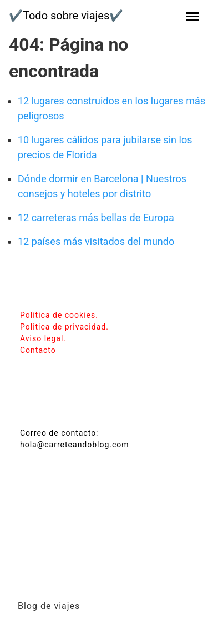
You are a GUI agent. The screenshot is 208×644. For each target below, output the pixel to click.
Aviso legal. (43, 338)
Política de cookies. (59, 315)
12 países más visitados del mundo (96, 241)
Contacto (38, 350)
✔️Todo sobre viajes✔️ (66, 16)
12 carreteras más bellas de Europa (96, 218)
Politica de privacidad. (64, 327)
